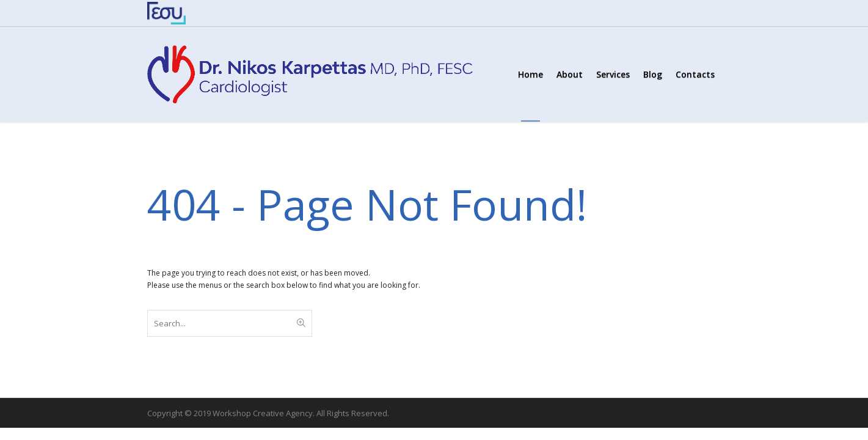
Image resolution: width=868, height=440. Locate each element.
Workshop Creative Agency (263, 413)
